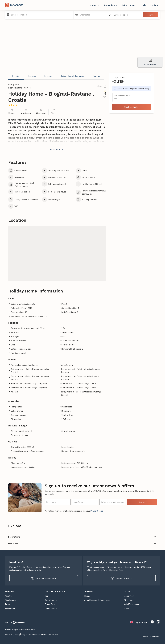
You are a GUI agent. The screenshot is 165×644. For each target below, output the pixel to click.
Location (48, 76)
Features (32, 76)
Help (144, 5)
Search (151, 15)
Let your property (130, 5)
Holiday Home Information (72, 76)
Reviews (96, 76)
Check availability (132, 107)
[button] (91, 15)
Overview (16, 76)
